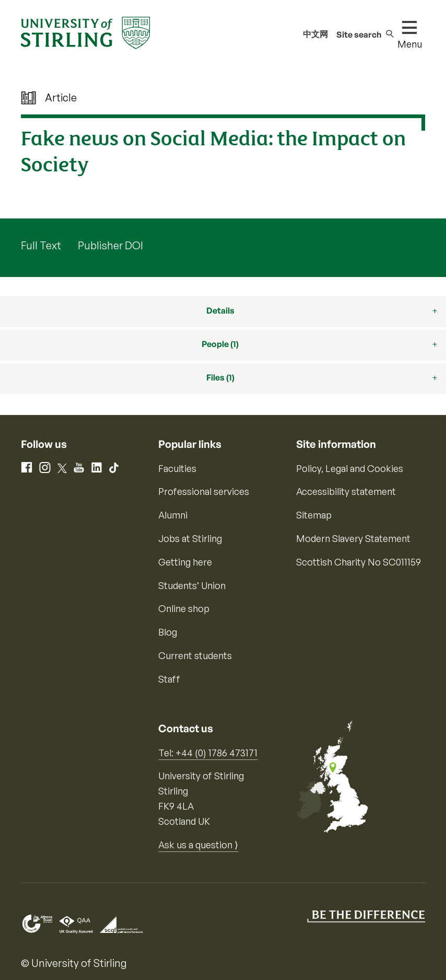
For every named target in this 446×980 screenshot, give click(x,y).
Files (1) (220, 377)
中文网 (315, 34)
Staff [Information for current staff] (169, 679)
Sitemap (314, 515)
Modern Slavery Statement (353, 538)
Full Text (41, 245)
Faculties (177, 468)
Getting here (185, 562)
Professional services (204, 491)
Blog (168, 632)
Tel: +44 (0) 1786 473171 (208, 753)
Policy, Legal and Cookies (350, 468)
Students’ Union (192, 585)
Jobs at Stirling (190, 538)
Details (220, 310)
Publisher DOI (110, 245)
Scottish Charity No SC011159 (359, 562)
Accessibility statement (346, 491)
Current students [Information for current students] (195, 655)
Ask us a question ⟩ (198, 845)
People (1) (220, 344)
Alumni (173, 515)
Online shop (184, 608)
